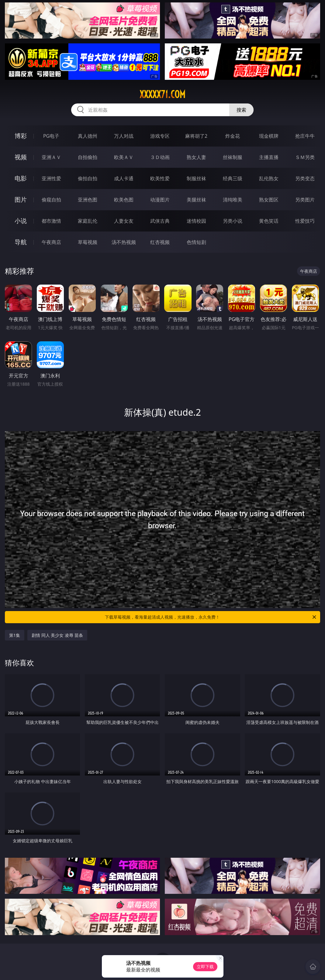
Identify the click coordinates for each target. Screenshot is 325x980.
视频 (21, 157)
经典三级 (233, 178)
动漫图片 (160, 200)
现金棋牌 (269, 136)
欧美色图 (124, 200)
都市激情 (51, 221)
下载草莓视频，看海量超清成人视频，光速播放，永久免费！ (211, 617)
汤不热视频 (124, 242)
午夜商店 (51, 242)
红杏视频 (160, 242)
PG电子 (51, 136)
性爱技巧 (305, 221)
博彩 (21, 136)
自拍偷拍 (88, 157)
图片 (21, 199)
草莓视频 (88, 242)
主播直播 (269, 157)
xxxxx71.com (162, 94)
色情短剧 (196, 242)
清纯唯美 (233, 200)
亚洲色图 (88, 200)
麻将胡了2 (196, 136)
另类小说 (233, 221)
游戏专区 (160, 136)
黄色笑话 (269, 221)
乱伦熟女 (269, 178)
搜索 (241, 110)
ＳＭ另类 (305, 157)
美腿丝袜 (196, 200)
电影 (21, 178)
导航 (21, 242)
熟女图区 (269, 200)
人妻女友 (124, 221)
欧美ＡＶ (124, 157)
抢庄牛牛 (305, 136)
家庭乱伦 (88, 221)
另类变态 (305, 178)
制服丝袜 (196, 178)
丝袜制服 (233, 157)
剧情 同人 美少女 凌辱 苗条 (57, 635)
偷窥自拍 (51, 200)
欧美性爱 (160, 178)
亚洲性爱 (51, 178)
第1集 (15, 635)
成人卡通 (124, 178)
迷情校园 (196, 221)
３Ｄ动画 (160, 157)
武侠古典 (160, 221)
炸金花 (233, 136)
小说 (21, 221)
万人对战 (124, 136)
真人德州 (88, 136)
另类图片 (305, 200)
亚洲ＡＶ (51, 157)
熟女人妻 (196, 157)
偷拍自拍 (88, 178)
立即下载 (205, 966)
